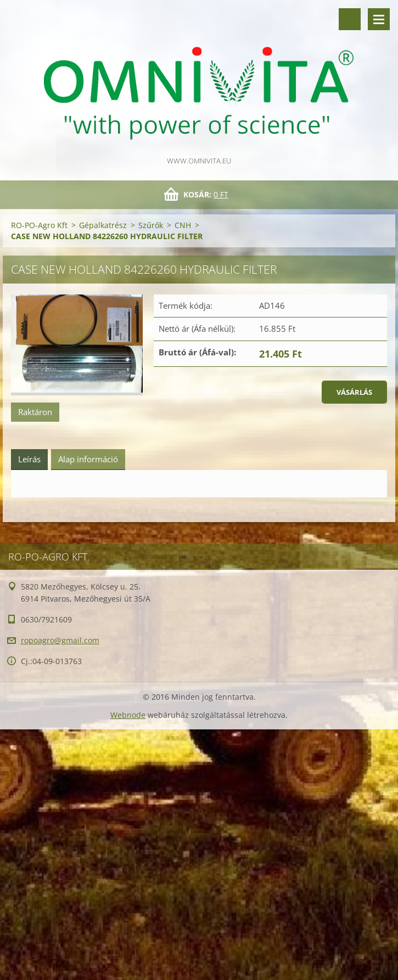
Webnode (128, 715)
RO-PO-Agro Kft (39, 225)
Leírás (29, 459)
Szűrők (151, 225)
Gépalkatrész (103, 225)
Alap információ (88, 459)
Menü (379, 19)
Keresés (350, 19)
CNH (183, 225)
